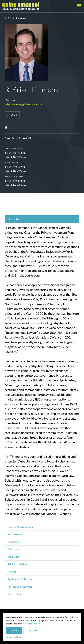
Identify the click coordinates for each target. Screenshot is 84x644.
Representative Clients (20, 527)
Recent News (15, 594)
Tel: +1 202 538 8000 (15, 181)
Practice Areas (16, 534)
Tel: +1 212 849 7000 (15, 167)
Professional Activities (20, 587)
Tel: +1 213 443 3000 (15, 153)
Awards (12, 572)
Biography (13, 219)
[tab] (42, 219)
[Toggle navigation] (79, 6)
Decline (32, 631)
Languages (13, 557)
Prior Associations (18, 564)
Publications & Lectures (21, 579)
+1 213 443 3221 (24, 138)
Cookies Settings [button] (14, 637)
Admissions (14, 549)
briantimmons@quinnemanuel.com (24, 104)
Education (13, 542)
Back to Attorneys (17, 18)
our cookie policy (31, 624)
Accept (14, 630)
